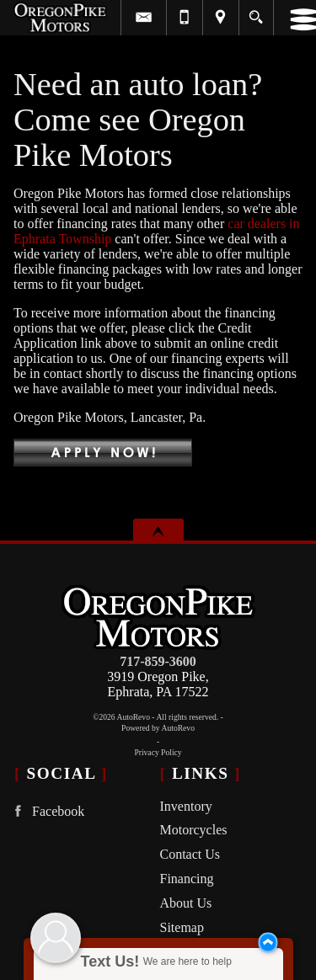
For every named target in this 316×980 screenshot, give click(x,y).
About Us (186, 903)
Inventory (186, 806)
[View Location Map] (221, 18)
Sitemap (182, 927)
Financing (187, 879)
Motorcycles (194, 830)
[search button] (256, 12)
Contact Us (190, 854)
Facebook (46, 811)
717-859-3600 (158, 661)
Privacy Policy (158, 752)
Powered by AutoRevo (158, 728)
